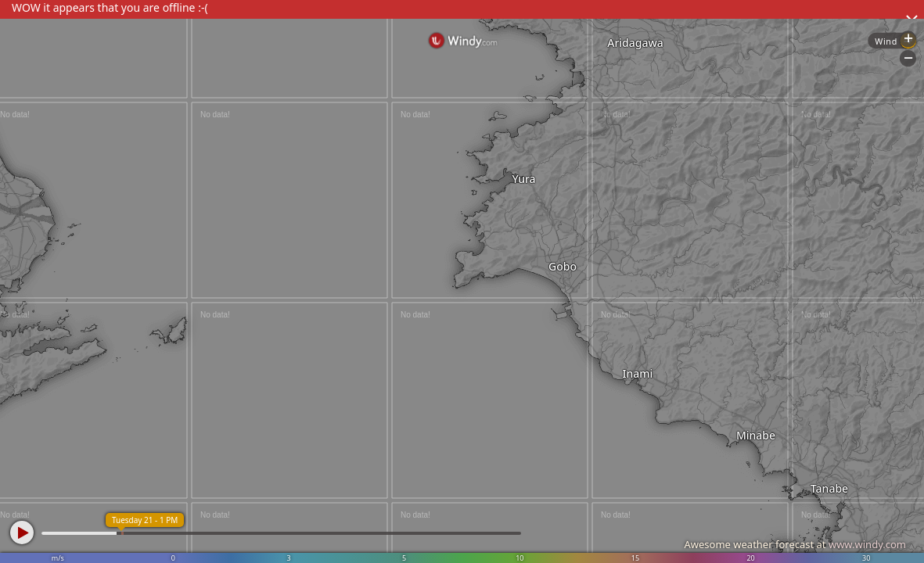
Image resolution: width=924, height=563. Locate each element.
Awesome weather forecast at (795, 544)
